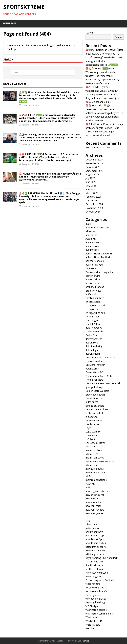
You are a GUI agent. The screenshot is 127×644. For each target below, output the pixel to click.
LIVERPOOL (92, 435)
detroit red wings (95, 346)
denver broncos (94, 339)
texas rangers (93, 584)
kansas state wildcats (97, 409)
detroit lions (92, 343)
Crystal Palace (93, 324)
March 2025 (92, 193)
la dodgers (91, 417)
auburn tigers (93, 250)
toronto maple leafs (96, 591)
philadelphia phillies (96, 543)
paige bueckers (94, 528)
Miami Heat (92, 454)
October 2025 (93, 167)
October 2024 (93, 212)
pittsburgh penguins (96, 547)
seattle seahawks (95, 569)
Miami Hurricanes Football (100, 461)
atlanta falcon (93, 246)
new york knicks (94, 502)
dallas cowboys (94, 328)
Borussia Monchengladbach (100, 272)
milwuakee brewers (96, 473)
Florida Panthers (94, 380)
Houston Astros (94, 398)
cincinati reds (92, 317)
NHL (88, 521)
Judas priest (92, 402)
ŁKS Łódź (90, 439)
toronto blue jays (95, 588)
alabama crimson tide (97, 228)
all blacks (90, 231)
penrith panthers (94, 532)
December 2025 (94, 160)
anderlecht (91, 235)
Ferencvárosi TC (94, 372)
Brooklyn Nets (93, 291)
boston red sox (94, 283)
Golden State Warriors (97, 391)
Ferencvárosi (92, 369)
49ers (88, 224)
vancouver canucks (96, 599)
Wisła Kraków (93, 625)
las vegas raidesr (94, 420)
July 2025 (90, 178)
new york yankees (95, 513)
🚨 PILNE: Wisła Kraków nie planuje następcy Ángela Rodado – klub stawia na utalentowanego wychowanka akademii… (50, 177)
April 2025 (91, 189)
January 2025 (92, 200)
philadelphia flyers (95, 539)
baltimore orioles (95, 261)
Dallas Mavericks (95, 331)
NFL (88, 517)
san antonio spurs (95, 562)
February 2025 (93, 197)
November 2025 (94, 163)
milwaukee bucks (95, 469)
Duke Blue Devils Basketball (100, 357)
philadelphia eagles (96, 536)
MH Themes (83, 641)
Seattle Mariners (94, 565)
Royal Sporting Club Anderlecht (102, 558)
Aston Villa (91, 239)
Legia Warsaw (93, 432)
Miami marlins (93, 465)
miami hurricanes (95, 458)
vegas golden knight (96, 602)
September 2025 (94, 171)
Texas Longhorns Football (100, 580)
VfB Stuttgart (92, 606)
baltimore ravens (95, 265)
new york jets (93, 498)
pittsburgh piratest (95, 550)
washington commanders (99, 614)
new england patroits (97, 491)
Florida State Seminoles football (103, 383)
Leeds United (93, 424)
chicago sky (92, 309)
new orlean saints (95, 495)
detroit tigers (92, 350)
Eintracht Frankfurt (95, 365)
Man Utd (90, 446)
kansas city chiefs (95, 406)
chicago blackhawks (96, 305)
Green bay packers (95, 395)
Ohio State (91, 524)
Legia (88, 428)
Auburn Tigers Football (98, 257)
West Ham (91, 617)
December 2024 (94, 204)
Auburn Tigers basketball (99, 254)
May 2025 (91, 186)
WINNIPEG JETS (94, 621)
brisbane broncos (95, 287)
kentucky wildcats (95, 413)
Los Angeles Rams (95, 443)
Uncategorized (93, 595)
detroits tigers (93, 354)
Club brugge (92, 320)
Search (89, 33)
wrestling (90, 628)
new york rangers (95, 510)
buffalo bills (92, 294)
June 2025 (91, 182)
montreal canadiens (96, 480)
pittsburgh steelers (95, 554)
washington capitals (96, 610)
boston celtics (93, 279)
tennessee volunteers (97, 573)
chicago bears (93, 302)
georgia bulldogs (94, 387)
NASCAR (90, 484)
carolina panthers (95, 298)
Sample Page (9, 23)
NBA (88, 487)
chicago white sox (95, 313)
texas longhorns (94, 576)
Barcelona (91, 268)
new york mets (93, 506)
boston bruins (93, 276)
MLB (88, 476)
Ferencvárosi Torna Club (99, 376)
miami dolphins (94, 450)
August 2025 (92, 174)
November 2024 (94, 208)
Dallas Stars (92, 335)
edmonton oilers (94, 361)
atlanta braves (93, 242)
